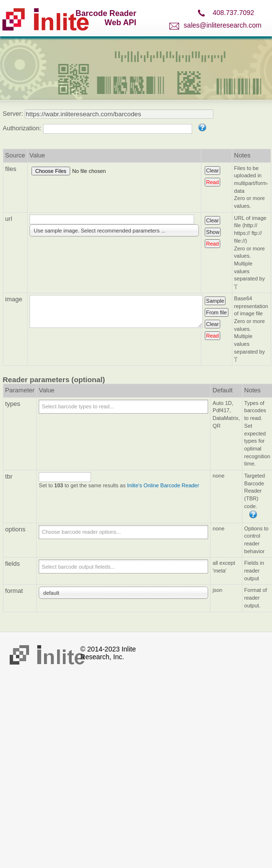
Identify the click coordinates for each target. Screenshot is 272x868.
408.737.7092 (233, 13)
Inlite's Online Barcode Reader (163, 485)
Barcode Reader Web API (106, 18)
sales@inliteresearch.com (223, 25)
